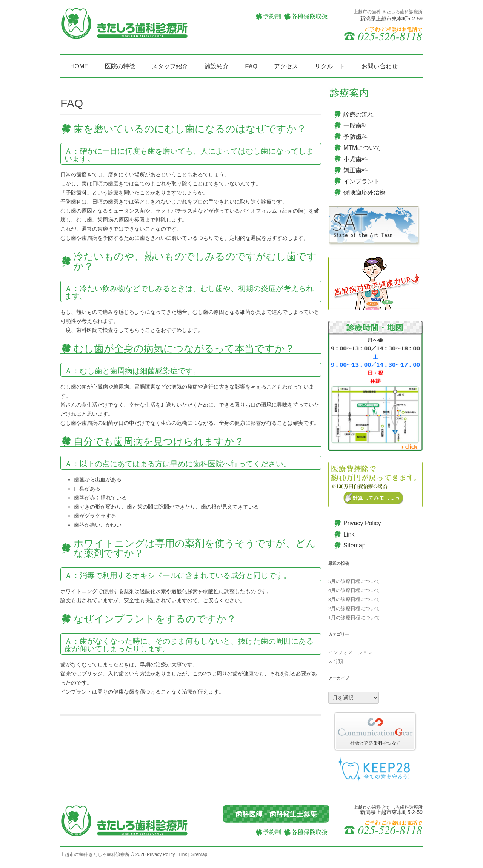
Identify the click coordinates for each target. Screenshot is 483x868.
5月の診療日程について (354, 581)
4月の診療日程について (354, 590)
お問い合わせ (380, 66)
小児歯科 (355, 159)
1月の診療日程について (354, 617)
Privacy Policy (362, 523)
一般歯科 (355, 126)
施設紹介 (217, 66)
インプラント (361, 181)
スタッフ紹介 (170, 66)
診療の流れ (358, 115)
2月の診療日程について (354, 608)
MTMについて (362, 148)
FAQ (251, 66)
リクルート (330, 66)
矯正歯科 (355, 170)
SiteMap (199, 854)
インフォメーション (350, 652)
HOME (79, 66)
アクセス (286, 66)
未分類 (336, 661)
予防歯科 (355, 137)
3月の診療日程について (354, 599)
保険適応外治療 (365, 192)
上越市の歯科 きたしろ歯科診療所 (95, 854)
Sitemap (355, 545)
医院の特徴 (120, 66)
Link (349, 534)
